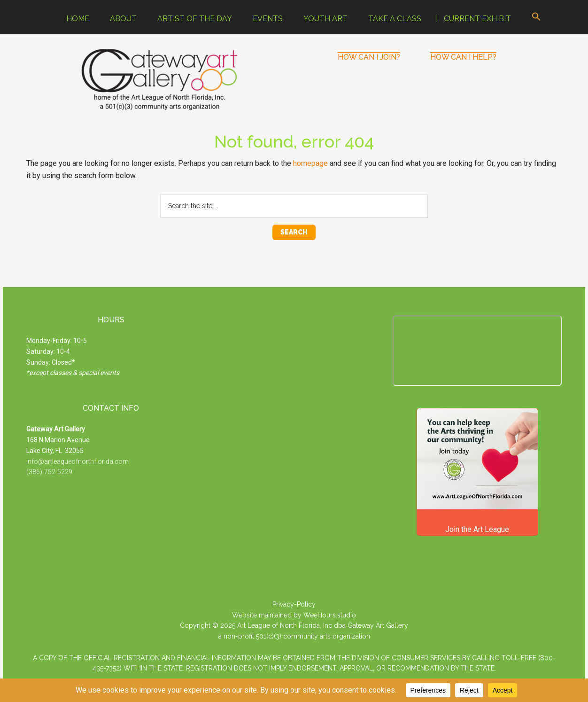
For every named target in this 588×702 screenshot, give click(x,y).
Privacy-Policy (294, 604)
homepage (310, 163)
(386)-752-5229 (49, 472)
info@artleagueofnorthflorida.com (77, 461)
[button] (536, 17)
